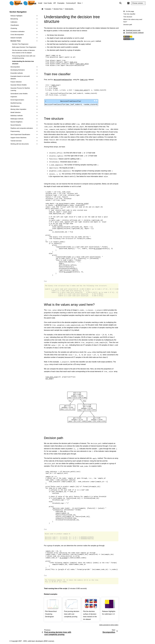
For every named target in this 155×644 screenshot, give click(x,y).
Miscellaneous (15, 106)
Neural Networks (16, 125)
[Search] (120, 3)
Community (70, 3)
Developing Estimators (18, 70)
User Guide (48, 3)
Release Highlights (16, 16)
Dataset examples (16, 38)
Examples (61, 3)
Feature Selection (16, 82)
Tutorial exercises (16, 141)
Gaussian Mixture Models (18, 85)
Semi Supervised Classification (20, 135)
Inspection (14, 97)
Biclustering (14, 19)
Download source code (132, 30)
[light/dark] (124, 3)
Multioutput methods (17, 119)
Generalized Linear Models (19, 94)
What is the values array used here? (133, 21)
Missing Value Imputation (18, 109)
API (55, 3)
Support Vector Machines (18, 138)
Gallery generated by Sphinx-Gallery (109, 625)
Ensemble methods (17, 73)
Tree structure (128, 17)
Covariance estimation (17, 31)
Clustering (14, 28)
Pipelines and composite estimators (22, 128)
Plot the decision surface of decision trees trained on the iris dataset (23, 52)
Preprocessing (15, 131)
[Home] (42, 9)
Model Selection (16, 112)
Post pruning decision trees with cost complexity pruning (24, 57)
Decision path (128, 25)
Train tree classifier (129, 14)
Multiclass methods (17, 116)
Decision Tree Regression (20, 44)
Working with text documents (20, 144)
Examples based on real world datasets (20, 77)
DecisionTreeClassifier (78, 101)
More (80, 3)
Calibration (14, 22)
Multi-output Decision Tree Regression (24, 47)
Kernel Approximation (17, 100)
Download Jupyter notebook (133, 33)
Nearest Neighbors (16, 122)
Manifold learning (16, 103)
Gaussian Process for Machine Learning (20, 89)
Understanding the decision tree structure (23, 62)
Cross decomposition (17, 35)
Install (40, 3)
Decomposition (15, 67)
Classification (15, 25)
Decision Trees (16, 41)
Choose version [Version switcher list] (138, 3)
